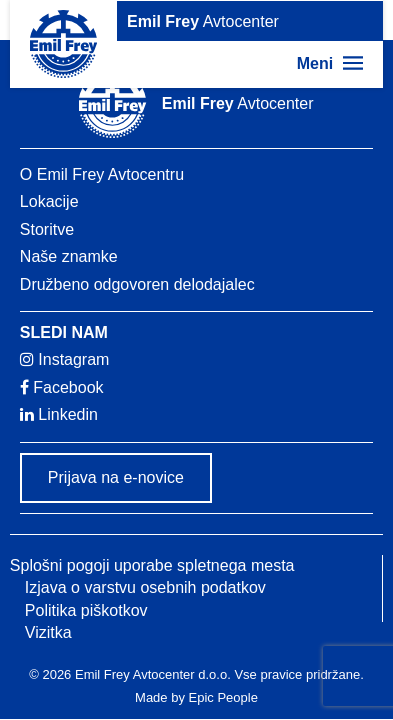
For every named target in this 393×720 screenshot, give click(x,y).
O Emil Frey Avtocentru (102, 174)
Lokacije (49, 201)
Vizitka (48, 632)
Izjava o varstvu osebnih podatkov (145, 587)
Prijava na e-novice (116, 477)
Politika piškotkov (86, 610)
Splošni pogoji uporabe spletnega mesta (152, 565)
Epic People (223, 697)
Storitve (47, 229)
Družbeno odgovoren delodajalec (137, 284)
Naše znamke (69, 256)
